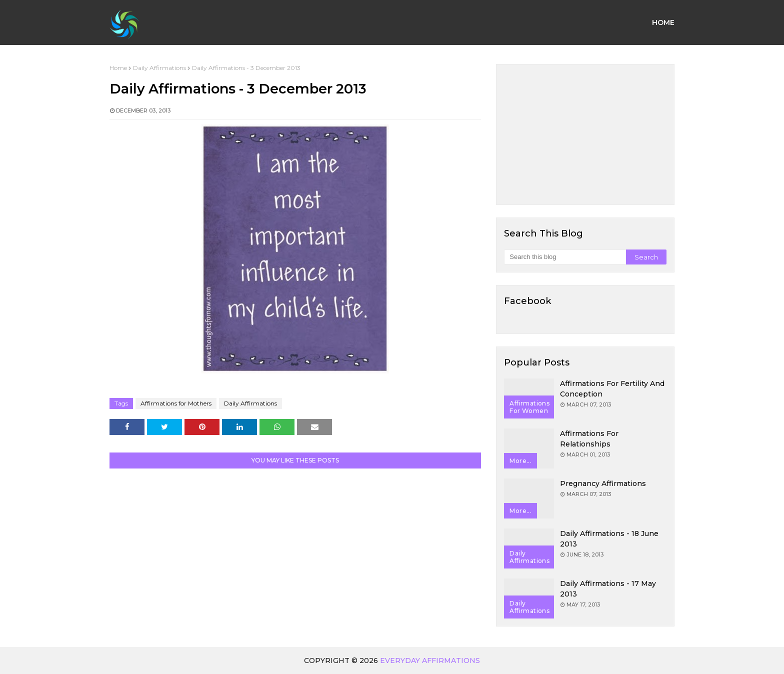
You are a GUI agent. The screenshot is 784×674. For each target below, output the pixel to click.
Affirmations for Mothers (176, 403)
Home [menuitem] (663, 22)
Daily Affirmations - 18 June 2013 (609, 539)
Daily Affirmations (159, 68)
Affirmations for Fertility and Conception (612, 389)
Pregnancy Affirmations (603, 483)
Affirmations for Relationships (589, 439)
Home (118, 68)
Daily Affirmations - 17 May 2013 (608, 589)
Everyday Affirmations (430, 660)
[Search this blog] (565, 257)
